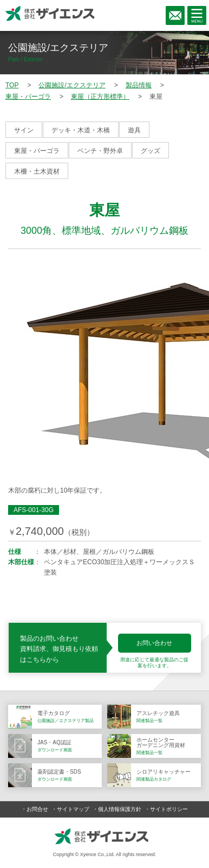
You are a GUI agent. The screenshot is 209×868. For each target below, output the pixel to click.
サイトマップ (73, 809)
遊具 (134, 130)
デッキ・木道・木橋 (81, 130)
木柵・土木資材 (37, 171)
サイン (24, 130)
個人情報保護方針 (120, 809)
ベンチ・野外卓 (100, 151)
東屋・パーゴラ (37, 151)
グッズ (151, 151)
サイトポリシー (169, 809)
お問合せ (37, 809)
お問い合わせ (154, 643)
